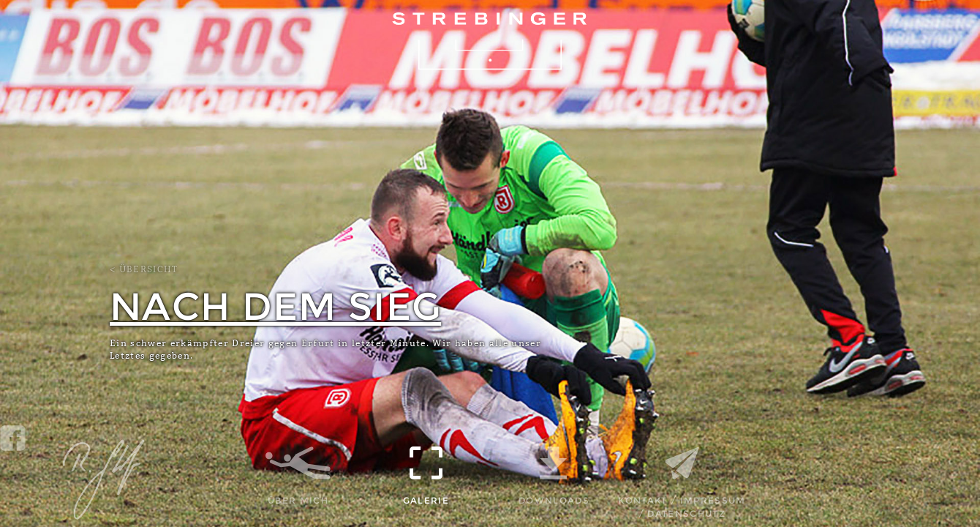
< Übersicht (144, 269)
